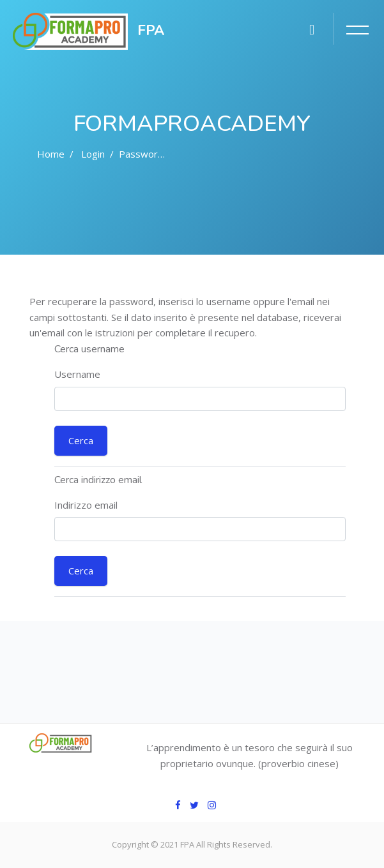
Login (93, 154)
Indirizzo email (86, 505)
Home (51, 154)
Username (77, 374)
